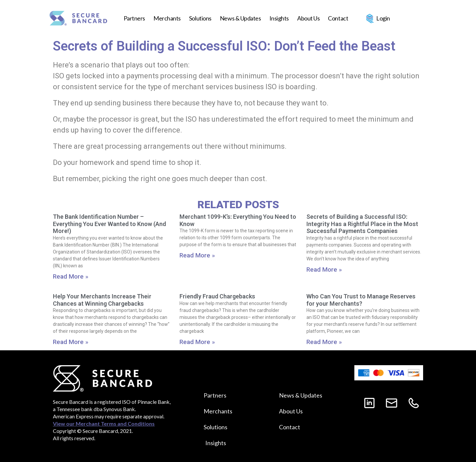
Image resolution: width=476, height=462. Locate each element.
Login (383, 18)
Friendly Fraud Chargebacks (217, 296)
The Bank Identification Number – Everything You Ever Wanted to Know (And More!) (109, 224)
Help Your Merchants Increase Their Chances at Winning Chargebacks (102, 300)
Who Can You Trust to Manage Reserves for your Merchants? (361, 300)
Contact (338, 18)
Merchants (167, 18)
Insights (279, 18)
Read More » (71, 276)
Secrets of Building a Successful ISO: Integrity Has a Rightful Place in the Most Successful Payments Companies (362, 224)
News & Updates (240, 18)
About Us (308, 18)
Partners (134, 18)
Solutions (200, 18)
